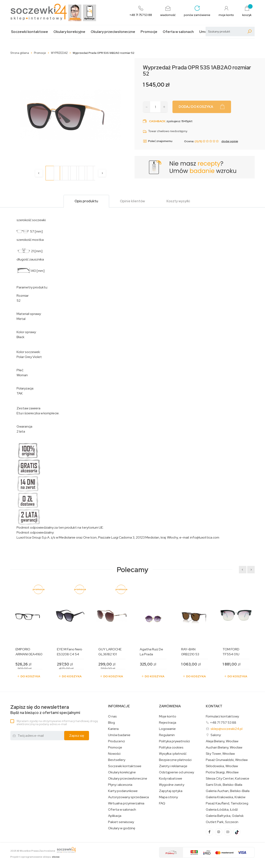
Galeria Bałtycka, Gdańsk (225, 816)
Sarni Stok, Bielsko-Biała (224, 785)
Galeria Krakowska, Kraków (226, 797)
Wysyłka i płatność (173, 754)
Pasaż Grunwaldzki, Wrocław (227, 760)
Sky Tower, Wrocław (220, 754)
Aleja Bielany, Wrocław (222, 741)
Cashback (157, 121)
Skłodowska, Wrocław (222, 766)
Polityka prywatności (174, 741)
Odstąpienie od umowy (176, 772)
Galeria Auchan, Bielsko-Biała (228, 791)
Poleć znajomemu (158, 141)
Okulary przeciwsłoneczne (113, 32)
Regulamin (167, 735)
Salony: (216, 735)
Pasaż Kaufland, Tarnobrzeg (227, 803)
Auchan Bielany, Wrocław (224, 747)
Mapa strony (168, 797)
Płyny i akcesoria (120, 785)
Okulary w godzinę (122, 828)
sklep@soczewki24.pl (226, 729)
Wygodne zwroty (172, 785)
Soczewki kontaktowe (30, 32)
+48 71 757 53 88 (223, 723)
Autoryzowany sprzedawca (128, 797)
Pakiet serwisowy (121, 822)
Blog (111, 723)
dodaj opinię (230, 141)
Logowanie (167, 729)
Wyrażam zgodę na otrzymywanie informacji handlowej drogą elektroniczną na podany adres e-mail (57, 723)
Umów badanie (119, 735)
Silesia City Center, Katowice (228, 779)
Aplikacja (115, 816)
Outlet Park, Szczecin (222, 822)
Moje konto (168, 716)
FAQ (162, 803)
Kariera (113, 729)
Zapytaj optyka (171, 791)
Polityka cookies (171, 747)
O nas (112, 716)
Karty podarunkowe (123, 791)
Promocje (149, 32)
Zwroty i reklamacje (173, 766)
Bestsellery (117, 760)
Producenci (116, 741)
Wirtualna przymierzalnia (126, 803)
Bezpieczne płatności (175, 760)
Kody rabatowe (171, 779)
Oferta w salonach (178, 32)
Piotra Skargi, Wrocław (222, 772)
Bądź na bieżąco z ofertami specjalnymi (45, 710)
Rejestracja (168, 723)
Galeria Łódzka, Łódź (222, 810)
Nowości (114, 754)
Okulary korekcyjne (69, 32)
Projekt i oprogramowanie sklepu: (35, 857)
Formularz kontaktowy (222, 716)
